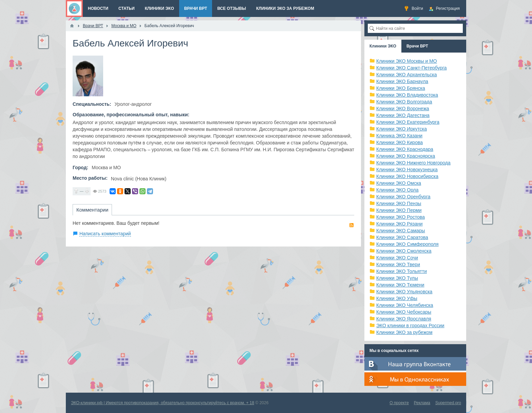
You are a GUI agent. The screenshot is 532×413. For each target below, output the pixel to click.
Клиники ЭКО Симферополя (407, 244)
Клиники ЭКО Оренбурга (403, 197)
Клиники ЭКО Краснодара (405, 149)
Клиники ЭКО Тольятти (402, 271)
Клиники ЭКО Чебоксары (404, 312)
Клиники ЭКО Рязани (400, 224)
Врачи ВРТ (417, 46)
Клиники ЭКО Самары (401, 231)
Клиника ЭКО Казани (399, 136)
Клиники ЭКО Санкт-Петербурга (412, 68)
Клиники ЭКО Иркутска (402, 129)
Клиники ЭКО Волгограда (404, 102)
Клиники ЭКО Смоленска (404, 251)
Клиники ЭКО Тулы (397, 278)
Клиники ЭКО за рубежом (404, 332)
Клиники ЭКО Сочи (397, 258)
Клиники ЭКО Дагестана (403, 115)
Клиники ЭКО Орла (397, 190)
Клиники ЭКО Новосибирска (407, 176)
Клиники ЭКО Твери (398, 264)
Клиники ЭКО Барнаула (402, 81)
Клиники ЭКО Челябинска (405, 305)
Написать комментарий (105, 234)
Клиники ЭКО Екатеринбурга (408, 122)
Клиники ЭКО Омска (399, 183)
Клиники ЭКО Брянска (401, 88)
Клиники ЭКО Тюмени (400, 285)
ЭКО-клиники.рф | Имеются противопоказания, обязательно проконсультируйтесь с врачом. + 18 (163, 403)
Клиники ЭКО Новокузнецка (407, 170)
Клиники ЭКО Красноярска (406, 156)
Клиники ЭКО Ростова (401, 217)
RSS (351, 225)
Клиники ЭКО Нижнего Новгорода (413, 163)
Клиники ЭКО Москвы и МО (407, 61)
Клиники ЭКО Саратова (402, 237)
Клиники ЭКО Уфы (397, 298)
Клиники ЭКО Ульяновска (404, 292)
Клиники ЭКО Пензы (399, 203)
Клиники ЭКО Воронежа (403, 109)
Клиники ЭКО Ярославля (404, 319)
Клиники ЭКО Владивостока (407, 95)
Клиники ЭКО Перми (399, 210)
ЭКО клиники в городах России (410, 326)
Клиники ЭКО (383, 46)
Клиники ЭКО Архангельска (407, 75)
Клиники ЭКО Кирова (400, 142)
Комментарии (92, 210)
